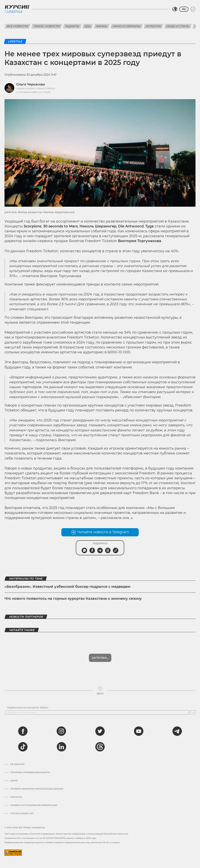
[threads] (100, 747)
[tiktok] (23, 747)
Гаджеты (72, 26)
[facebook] (23, 731)
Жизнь (102, 26)
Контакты (16, 797)
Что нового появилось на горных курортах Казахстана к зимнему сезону (73, 599)
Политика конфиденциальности (30, 773)
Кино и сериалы (127, 26)
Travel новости (47, 26)
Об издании (17, 764)
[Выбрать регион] (175, 9)
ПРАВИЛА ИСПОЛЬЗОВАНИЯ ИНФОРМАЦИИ (34, 805)
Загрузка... (100, 658)
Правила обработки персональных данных (37, 789)
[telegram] (177, 731)
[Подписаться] (193, 713)
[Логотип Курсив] (17, 7)
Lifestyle (14, 12)
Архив (14, 781)
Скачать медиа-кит (22, 814)
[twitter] (100, 731)
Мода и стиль (178, 26)
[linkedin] (61, 747)
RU (184, 9)
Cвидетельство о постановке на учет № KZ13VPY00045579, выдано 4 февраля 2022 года (50, 838)
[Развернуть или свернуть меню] (193, 9)
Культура (153, 26)
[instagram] (61, 731)
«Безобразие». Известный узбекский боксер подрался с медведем (67, 587)
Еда (88, 26)
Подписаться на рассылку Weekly (28, 708)
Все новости (17, 26)
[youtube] (139, 731)
